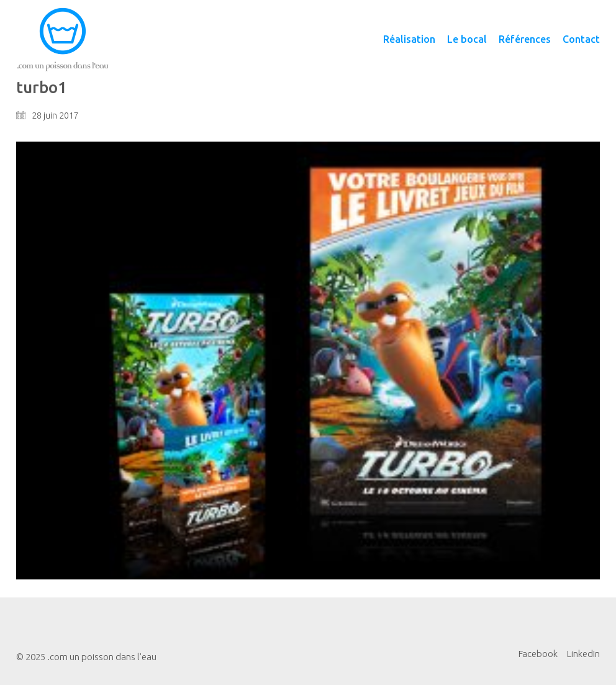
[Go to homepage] (63, 39)
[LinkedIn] (583, 654)
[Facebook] (538, 654)
